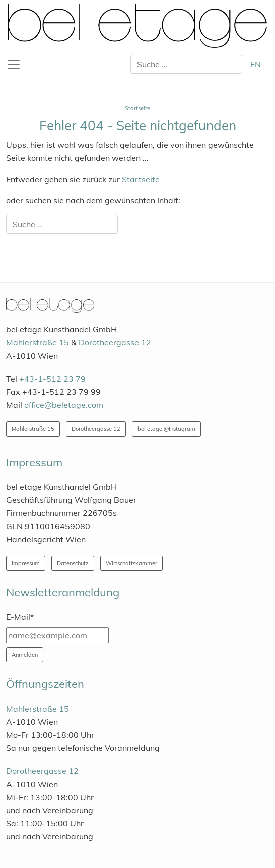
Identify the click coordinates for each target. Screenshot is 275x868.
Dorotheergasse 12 (115, 342)
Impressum (26, 563)
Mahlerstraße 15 (38, 342)
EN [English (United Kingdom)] (256, 64)
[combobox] (186, 64)
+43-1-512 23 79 (52, 379)
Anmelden (25, 655)
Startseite (141, 179)
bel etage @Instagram (166, 429)
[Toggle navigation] (14, 64)
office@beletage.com (64, 405)
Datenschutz (73, 563)
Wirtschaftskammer (131, 563)
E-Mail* (20, 617)
